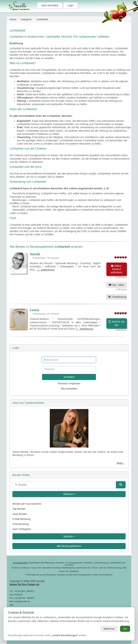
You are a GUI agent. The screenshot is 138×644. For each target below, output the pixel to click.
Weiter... (121, 463)
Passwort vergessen (69, 383)
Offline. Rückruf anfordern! (117, 269)
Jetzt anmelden (50, 5)
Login (70, 5)
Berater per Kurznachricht (27, 504)
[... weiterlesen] (46, 270)
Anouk (35, 254)
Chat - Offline (117, 285)
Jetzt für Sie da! (117, 323)
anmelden (69, 377)
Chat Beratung (20, 524)
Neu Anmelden (69, 389)
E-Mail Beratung (21, 519)
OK (125, 629)
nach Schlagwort (22, 529)
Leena (34, 310)
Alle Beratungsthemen (69, 546)
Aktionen (69, 494)
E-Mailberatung (117, 297)
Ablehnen (109, 629)
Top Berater (19, 509)
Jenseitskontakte (20, 563)
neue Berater (20, 514)
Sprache (69, 536)
